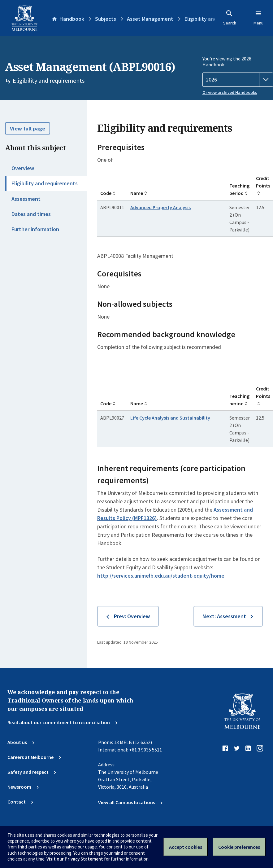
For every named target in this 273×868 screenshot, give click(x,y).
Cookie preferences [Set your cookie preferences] (239, 847)
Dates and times (31, 214)
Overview (23, 168)
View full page (28, 128)
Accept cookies (186, 847)
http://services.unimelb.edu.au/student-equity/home (161, 576)
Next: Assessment (224, 616)
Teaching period (239, 189)
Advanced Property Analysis (160, 207)
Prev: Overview (132, 616)
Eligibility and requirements (45, 183)
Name (137, 193)
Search (230, 18)
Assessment (26, 199)
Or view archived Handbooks (230, 92)
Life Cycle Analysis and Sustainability (170, 418)
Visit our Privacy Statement (75, 859)
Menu (258, 18)
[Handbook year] (238, 80)
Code (106, 193)
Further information (35, 229)
